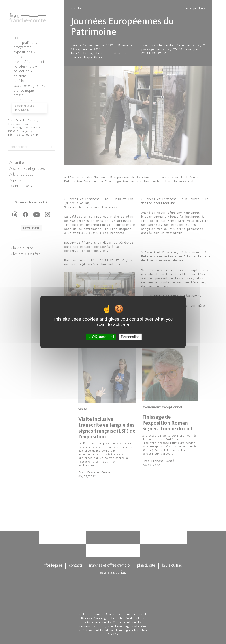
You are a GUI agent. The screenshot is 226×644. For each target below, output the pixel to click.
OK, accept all (101, 337)
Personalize (130, 337)
